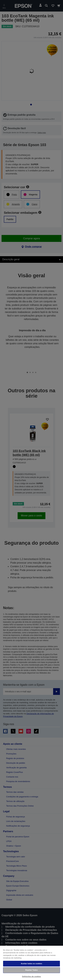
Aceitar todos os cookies (31, 964)
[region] (31, 963)
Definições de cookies (31, 976)
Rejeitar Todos (31, 970)
